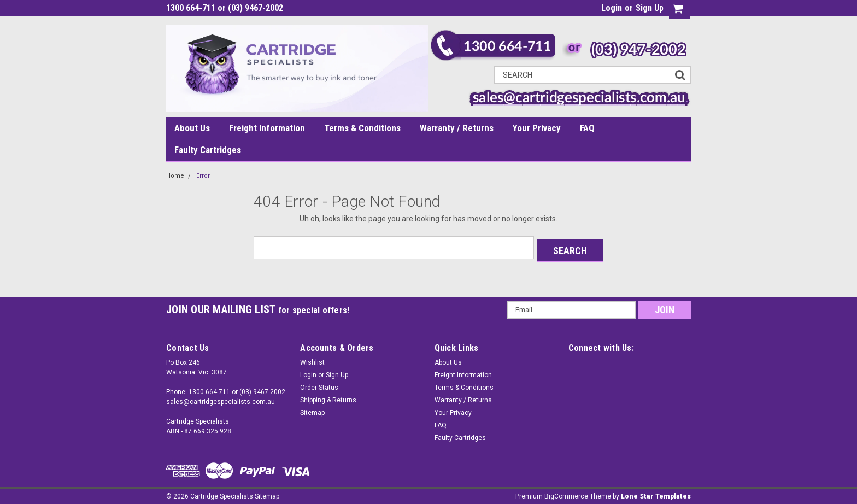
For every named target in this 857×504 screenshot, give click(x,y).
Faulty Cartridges (208, 150)
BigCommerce (566, 493)
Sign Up (650, 8)
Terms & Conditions (362, 128)
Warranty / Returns (457, 128)
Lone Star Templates (656, 493)
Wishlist (312, 359)
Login (612, 8)
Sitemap (312, 409)
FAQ (587, 128)
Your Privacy (537, 128)
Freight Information (267, 128)
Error (203, 176)
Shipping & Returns (328, 397)
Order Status (319, 384)
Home (175, 176)
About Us (192, 128)
